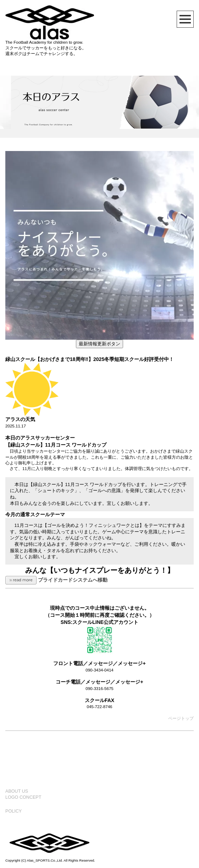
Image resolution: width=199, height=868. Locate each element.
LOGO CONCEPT (23, 797)
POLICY (13, 811)
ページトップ (181, 718)
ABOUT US (17, 791)
